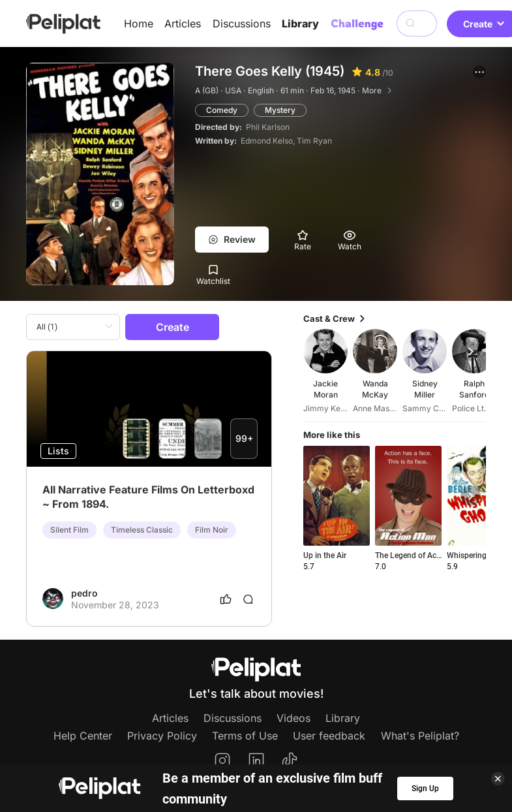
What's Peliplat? (420, 736)
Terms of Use (245, 736)
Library (300, 23)
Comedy (222, 110)
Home (139, 23)
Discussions (242, 23)
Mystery (280, 110)
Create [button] (173, 327)
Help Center (83, 736)
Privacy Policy (162, 736)
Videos (294, 718)
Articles (183, 23)
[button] (479, 72)
